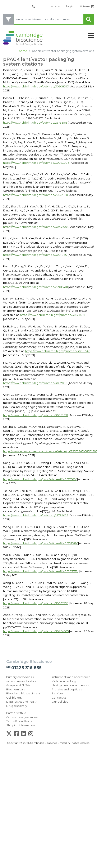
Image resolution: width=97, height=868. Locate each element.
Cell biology (14, 698)
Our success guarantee (22, 717)
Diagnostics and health (22, 702)
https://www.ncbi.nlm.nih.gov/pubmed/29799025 (36, 515)
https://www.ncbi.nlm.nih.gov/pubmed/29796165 (35, 123)
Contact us (59, 698)
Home (23, 51)
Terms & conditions (19, 721)
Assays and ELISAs (18, 685)
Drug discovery (17, 706)
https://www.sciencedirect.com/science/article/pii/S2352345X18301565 (50, 451)
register (55, 6)
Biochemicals (15, 689)
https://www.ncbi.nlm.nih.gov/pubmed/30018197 (35, 255)
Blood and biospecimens (23, 693)
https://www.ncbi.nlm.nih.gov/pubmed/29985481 (35, 287)
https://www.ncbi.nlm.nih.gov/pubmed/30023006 (36, 163)
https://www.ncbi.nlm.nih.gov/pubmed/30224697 (53, 315)
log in (70, 6)
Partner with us (16, 713)
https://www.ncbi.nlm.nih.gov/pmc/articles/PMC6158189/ (40, 543)
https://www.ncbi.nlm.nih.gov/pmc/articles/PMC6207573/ (41, 571)
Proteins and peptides (67, 689)
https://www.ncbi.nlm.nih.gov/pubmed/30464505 (36, 631)
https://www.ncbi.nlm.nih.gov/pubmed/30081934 (36, 603)
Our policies (60, 702)
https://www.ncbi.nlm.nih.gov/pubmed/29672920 (36, 195)
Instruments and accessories (71, 677)
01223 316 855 (26, 668)
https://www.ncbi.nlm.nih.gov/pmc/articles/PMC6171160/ (40, 479)
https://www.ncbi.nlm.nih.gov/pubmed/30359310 (36, 415)
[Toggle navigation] (91, 36)
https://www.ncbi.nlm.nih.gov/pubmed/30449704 (36, 227)
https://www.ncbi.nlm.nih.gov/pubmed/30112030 (35, 383)
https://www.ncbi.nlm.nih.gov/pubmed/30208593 (36, 86)
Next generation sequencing (71, 685)
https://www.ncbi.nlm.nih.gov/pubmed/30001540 (58, 351)
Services (57, 693)
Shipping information (20, 725)
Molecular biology (64, 681)
